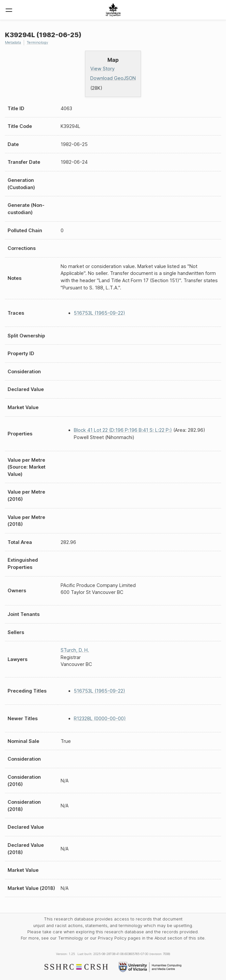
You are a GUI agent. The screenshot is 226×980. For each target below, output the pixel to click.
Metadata (13, 42)
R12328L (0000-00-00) (100, 718)
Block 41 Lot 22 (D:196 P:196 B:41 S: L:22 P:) (123, 430)
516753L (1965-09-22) (99, 313)
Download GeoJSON (113, 78)
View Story (102, 69)
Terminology (37, 42)
